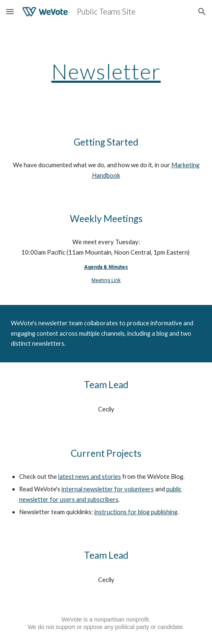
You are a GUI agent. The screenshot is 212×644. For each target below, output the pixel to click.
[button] (10, 11)
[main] (106, 72)
